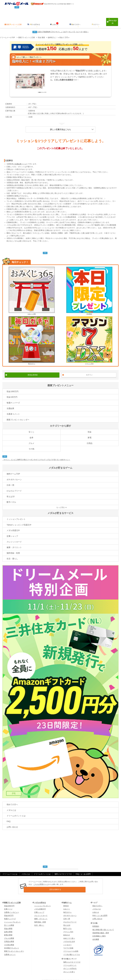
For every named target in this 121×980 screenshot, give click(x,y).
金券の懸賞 (8, 926)
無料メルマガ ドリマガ (63, 869)
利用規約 (96, 921)
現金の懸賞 (8, 923)
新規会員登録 (33, 370)
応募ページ (8, 904)
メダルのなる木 (69, 936)
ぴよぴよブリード (14, 486)
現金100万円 (12, 392)
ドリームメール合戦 (71, 946)
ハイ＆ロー (67, 939)
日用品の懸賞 (9, 936)
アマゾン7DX (89, 335)
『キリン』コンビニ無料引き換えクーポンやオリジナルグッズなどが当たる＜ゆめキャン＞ (36, 454)
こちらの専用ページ (41, 879)
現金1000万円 (13, 386)
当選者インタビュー (12, 907)
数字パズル (11, 497)
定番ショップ (12, 531)
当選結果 (10, 403)
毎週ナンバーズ (13, 398)
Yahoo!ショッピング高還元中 (19, 520)
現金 (90, 427)
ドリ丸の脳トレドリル (72, 949)
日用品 (90, 438)
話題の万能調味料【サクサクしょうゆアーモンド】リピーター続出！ (63, 27)
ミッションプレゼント (16, 514)
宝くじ (31, 427)
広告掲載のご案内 (99, 931)
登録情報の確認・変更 (101, 927)
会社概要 (96, 934)
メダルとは (11, 805)
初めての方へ (76, 19)
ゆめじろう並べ (69, 933)
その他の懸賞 (9, 939)
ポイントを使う (69, 966)
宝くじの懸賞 (9, 920)
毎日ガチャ (32, 335)
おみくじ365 (32, 286)
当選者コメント (13, 409)
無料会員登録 (112, 19)
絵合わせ (67, 930)
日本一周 (10, 480)
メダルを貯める (35, 19)
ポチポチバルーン (14, 474)
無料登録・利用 (13, 548)
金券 (31, 433)
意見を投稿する (63, 884)
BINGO (66, 900)
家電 (90, 433)
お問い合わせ (12, 822)
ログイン (96, 19)
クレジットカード (14, 537)
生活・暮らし (12, 554)
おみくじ (67, 904)
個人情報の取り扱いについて (103, 924)
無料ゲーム (67, 897)
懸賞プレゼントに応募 (14, 19)
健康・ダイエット (14, 542)
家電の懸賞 (8, 930)
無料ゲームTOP (13, 469)
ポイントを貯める (70, 963)
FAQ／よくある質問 (83, 869)
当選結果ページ (21, 159)
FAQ (9, 816)
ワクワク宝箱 (68, 943)
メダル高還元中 (13, 525)
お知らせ (55, 19)
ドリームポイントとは (16, 811)
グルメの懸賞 (9, 933)
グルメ (31, 438)
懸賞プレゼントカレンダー (18, 415)
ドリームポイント (70, 960)
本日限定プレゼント (12, 943)
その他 (31, 444)
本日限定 (89, 286)
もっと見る (60, 502)
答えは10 (11, 491)
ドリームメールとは (10, 869)
